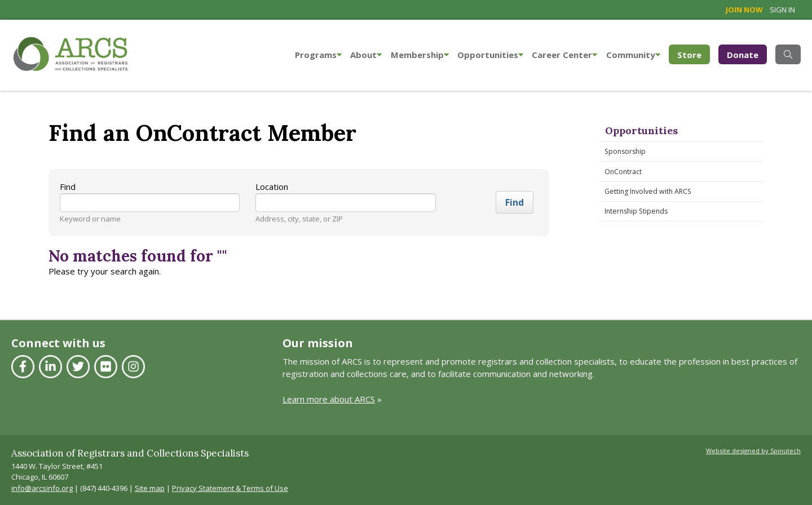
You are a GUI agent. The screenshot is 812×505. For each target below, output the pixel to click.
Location (272, 187)
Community (633, 55)
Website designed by (753, 451)
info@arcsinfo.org (42, 488)
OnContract (623, 172)
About (366, 55)
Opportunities (490, 55)
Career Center (564, 55)
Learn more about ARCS (329, 399)
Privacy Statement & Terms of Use (230, 488)
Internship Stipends (636, 211)
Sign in (782, 10)
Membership (420, 55)
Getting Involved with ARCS (648, 191)
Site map (150, 488)
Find (68, 187)
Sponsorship (625, 151)
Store (694, 54)
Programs (318, 55)
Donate (743, 55)
